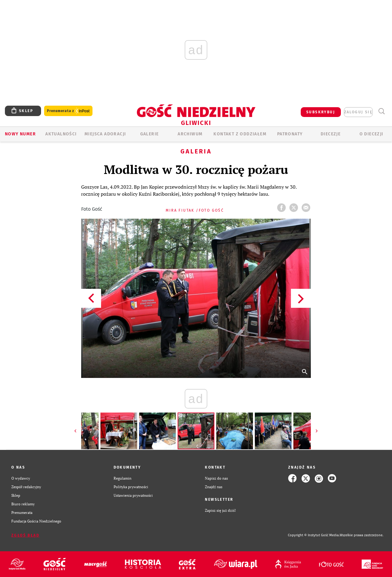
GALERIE (150, 134)
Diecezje (331, 134)
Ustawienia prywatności (133, 495)
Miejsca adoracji (105, 134)
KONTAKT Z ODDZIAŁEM (240, 134)
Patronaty (290, 134)
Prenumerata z (68, 111)
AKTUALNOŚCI (61, 134)
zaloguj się (358, 112)
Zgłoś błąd (25, 535)
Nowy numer (20, 134)
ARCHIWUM (190, 134)
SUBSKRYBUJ (321, 112)
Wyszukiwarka (381, 111)
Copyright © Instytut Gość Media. (314, 535)
